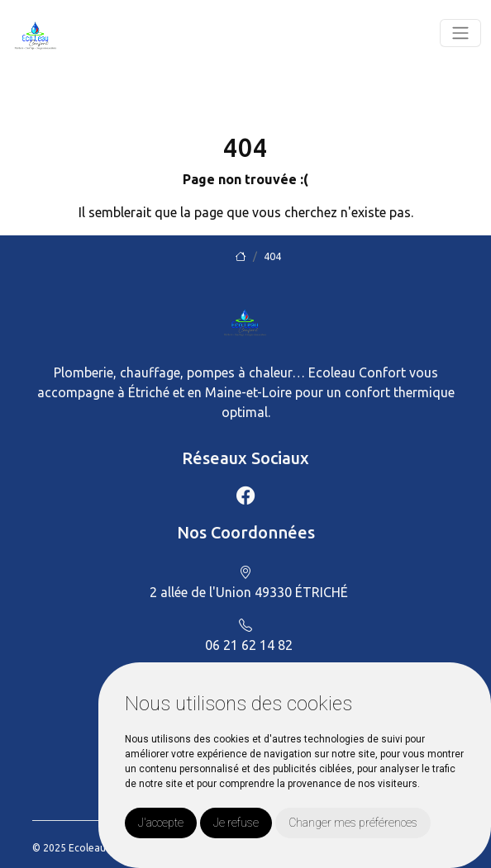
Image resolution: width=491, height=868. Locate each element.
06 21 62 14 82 (249, 645)
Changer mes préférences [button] (353, 823)
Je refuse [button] (236, 823)
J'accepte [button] (161, 823)
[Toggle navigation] (460, 33)
